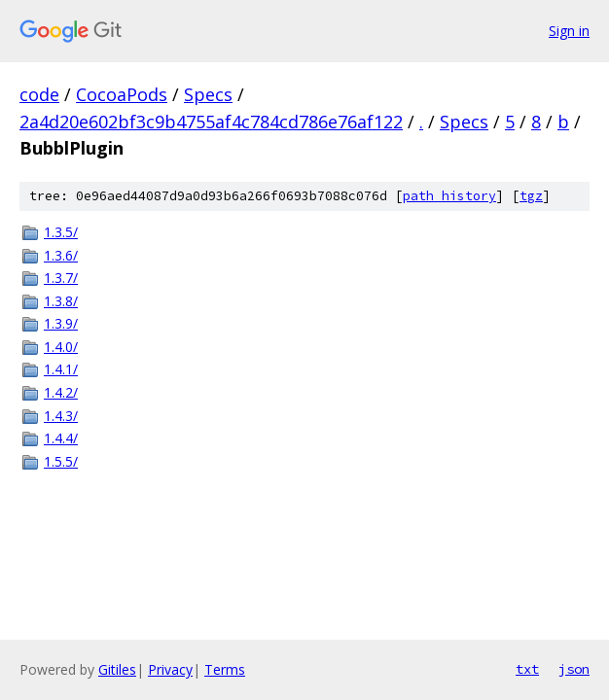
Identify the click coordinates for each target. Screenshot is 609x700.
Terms (225, 669)
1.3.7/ (61, 278)
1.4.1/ (61, 369)
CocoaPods (122, 94)
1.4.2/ (61, 392)
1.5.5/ (61, 461)
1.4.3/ (61, 416)
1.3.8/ (61, 301)
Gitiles (117, 669)
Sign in (569, 31)
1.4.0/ (61, 347)
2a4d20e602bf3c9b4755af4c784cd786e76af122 (211, 122)
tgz (531, 196)
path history (449, 196)
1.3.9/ (61, 323)
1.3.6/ (61, 255)
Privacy (170, 669)
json (574, 669)
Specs (208, 94)
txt (527, 669)
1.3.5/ (61, 232)
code (39, 94)
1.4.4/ (61, 438)
